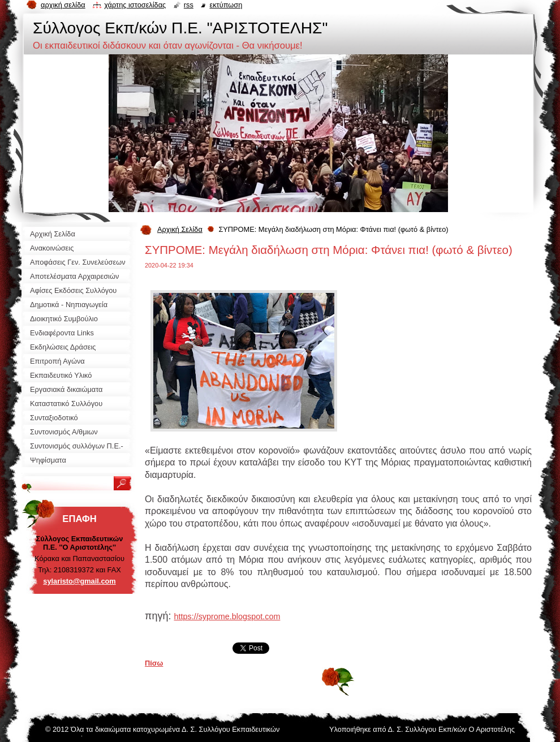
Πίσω (154, 663)
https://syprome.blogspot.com (227, 616)
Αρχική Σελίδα (180, 229)
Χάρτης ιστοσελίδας (135, 5)
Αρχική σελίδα (63, 5)
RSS (189, 5)
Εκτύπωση (226, 5)
